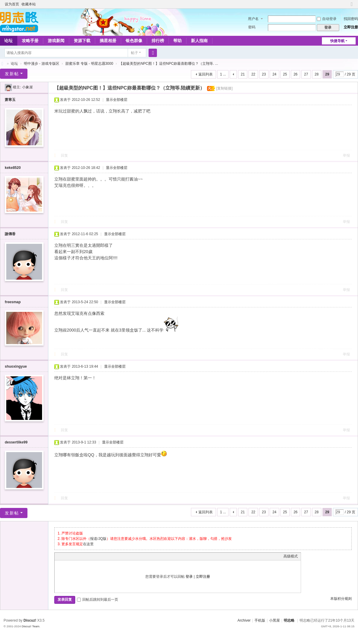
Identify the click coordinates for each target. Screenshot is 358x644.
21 (243, 74)
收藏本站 (29, 4)
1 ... (223, 74)
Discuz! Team (30, 626)
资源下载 (82, 41)
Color (65, 556)
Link (80, 556)
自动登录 (327, 19)
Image (72, 556)
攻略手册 (30, 41)
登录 (189, 577)
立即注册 (351, 27)
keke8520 (13, 168)
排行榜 (158, 41)
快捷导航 (337, 41)
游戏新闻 (56, 41)
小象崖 (27, 87)
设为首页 (12, 4)
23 (264, 74)
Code (95, 556)
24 (274, 74)
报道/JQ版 (98, 539)
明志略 (289, 620)
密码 (252, 27)
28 (317, 74)
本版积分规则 (341, 599)
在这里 (88, 544)
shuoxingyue (16, 366)
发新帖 (12, 74)
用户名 (253, 19)
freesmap (13, 302)
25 (285, 74)
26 (295, 74)
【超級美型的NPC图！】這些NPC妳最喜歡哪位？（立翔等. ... (168, 64)
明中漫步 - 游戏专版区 (42, 64)
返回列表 (206, 74)
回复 (64, 155)
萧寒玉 (10, 100)
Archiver (244, 620)
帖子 (135, 53)
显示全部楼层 (117, 100)
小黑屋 (274, 620)
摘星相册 (108, 41)
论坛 (14, 64)
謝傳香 (10, 234)
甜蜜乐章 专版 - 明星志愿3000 (89, 64)
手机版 (260, 620)
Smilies (102, 556)
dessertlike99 (16, 442)
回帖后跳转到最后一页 (98, 600)
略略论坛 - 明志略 (2, 64)
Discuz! (30, 620)
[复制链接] (224, 88)
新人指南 (199, 41)
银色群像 (134, 41)
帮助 (178, 41)
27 (306, 74)
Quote (87, 556)
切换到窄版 (352, 7)
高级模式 (291, 556)
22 (253, 74)
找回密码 (351, 19)
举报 (346, 155)
